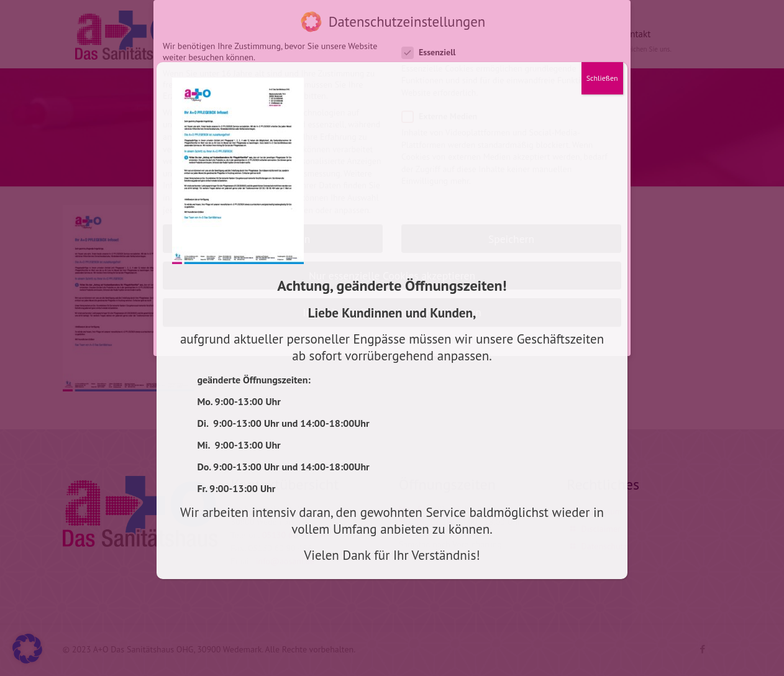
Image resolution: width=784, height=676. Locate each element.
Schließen (602, 78)
